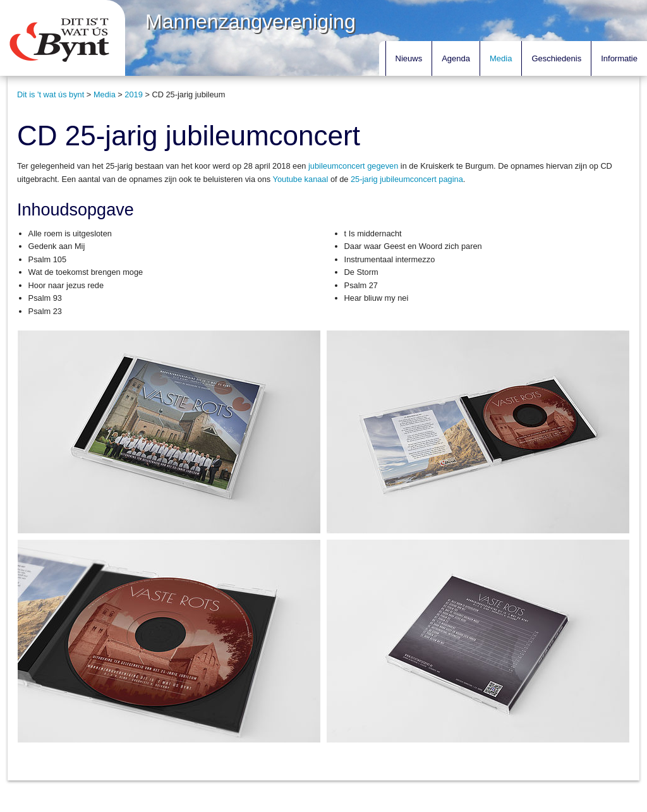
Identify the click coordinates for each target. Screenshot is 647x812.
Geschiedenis (556, 58)
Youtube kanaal (301, 179)
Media (501, 58)
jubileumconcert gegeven (353, 166)
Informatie (619, 58)
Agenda (456, 58)
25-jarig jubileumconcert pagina (407, 179)
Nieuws (409, 58)
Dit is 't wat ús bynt (51, 94)
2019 (133, 94)
